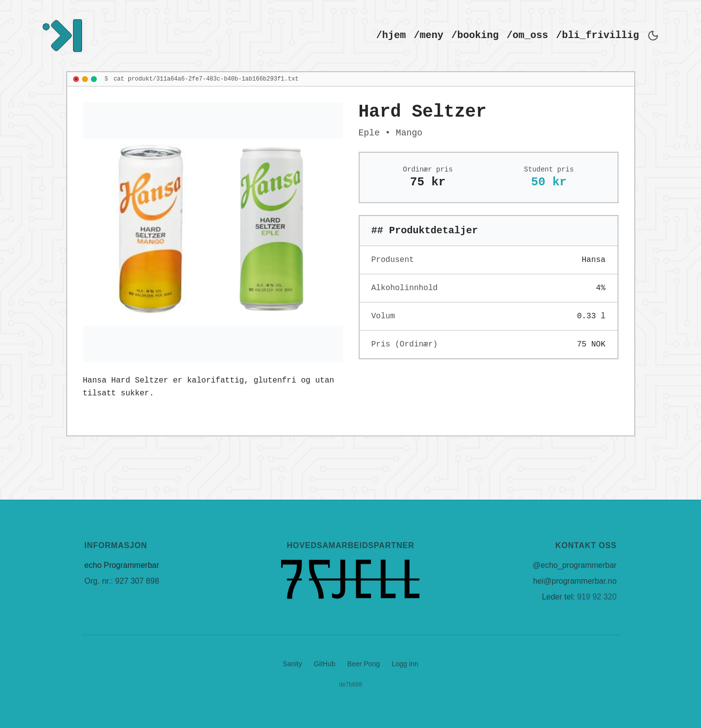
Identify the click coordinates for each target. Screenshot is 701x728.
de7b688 (350, 685)
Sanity (292, 664)
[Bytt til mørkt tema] (653, 36)
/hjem (391, 35)
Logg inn (405, 664)
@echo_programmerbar (575, 565)
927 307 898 (137, 581)
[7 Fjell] (350, 579)
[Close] (76, 79)
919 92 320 (597, 597)
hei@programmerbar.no (575, 581)
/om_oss (528, 35)
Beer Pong (364, 664)
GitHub (325, 664)
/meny (429, 35)
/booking (475, 35)
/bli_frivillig (598, 35)
